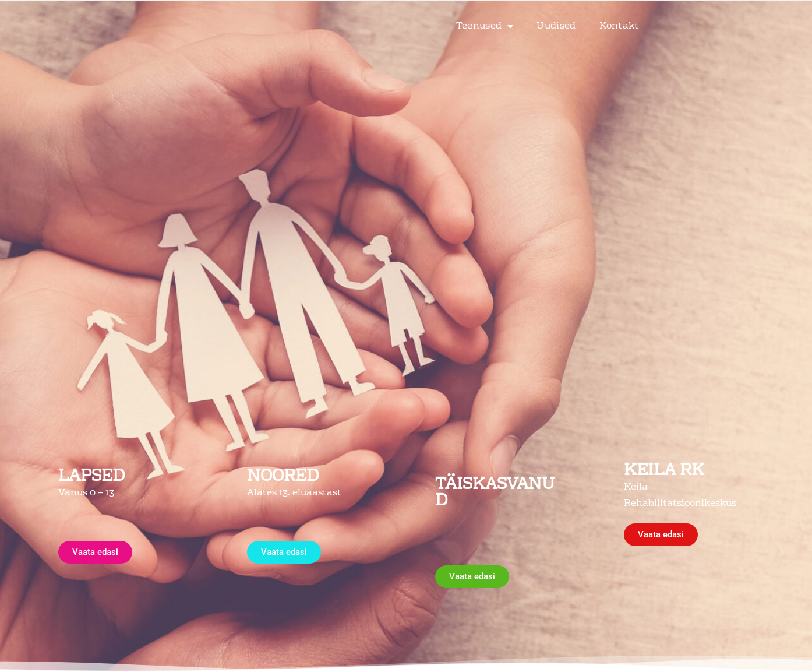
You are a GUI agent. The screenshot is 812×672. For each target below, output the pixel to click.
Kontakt (619, 15)
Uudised (556, 15)
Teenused (485, 15)
